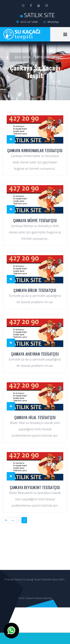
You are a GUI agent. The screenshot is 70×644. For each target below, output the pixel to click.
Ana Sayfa (23, 57)
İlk (6, 520)
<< (13, 520)
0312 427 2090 (27, 22)
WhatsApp (51, 22)
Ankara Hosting (43, 598)
